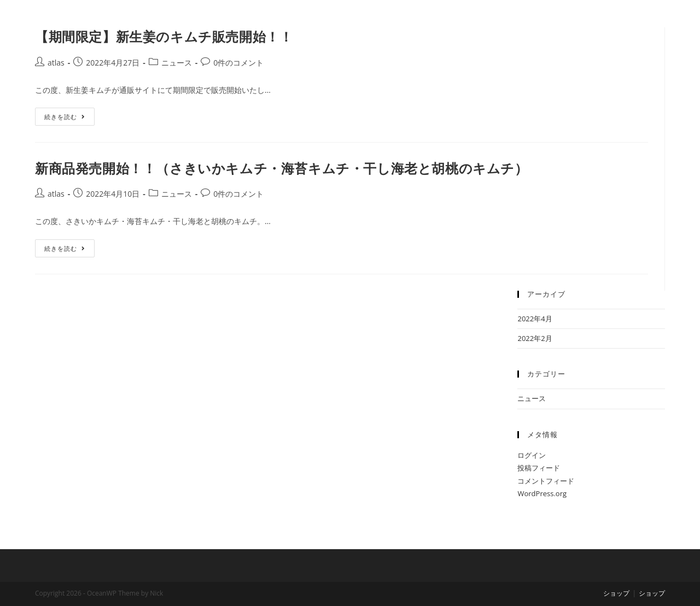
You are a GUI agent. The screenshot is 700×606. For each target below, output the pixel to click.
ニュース (177, 63)
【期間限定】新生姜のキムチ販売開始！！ (164, 36)
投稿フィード (539, 468)
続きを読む (69, 114)
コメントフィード (546, 481)
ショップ (616, 593)
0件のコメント (238, 63)
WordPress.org (542, 493)
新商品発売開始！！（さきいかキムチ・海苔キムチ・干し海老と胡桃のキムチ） (282, 168)
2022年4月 (535, 319)
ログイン (532, 455)
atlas (56, 63)
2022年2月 (535, 338)
